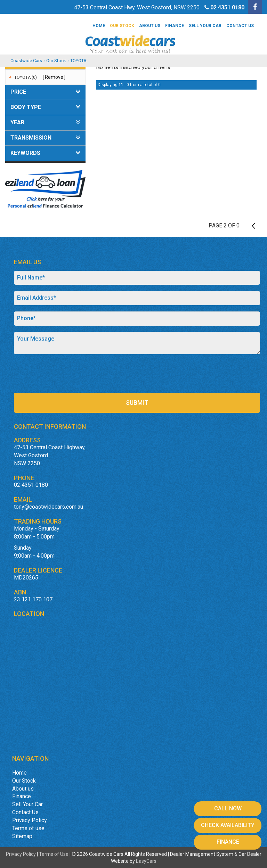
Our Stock (122, 26)
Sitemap (22, 836)
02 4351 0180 (227, 7)
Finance (175, 26)
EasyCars (146, 861)
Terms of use (28, 828)
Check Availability (228, 825)
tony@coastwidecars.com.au (48, 507)
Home (99, 26)
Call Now (228, 808)
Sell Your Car (205, 26)
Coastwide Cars (26, 61)
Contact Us (240, 26)
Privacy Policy (30, 820)
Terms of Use (54, 854)
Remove (54, 77)
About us (150, 26)
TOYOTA (78, 61)
